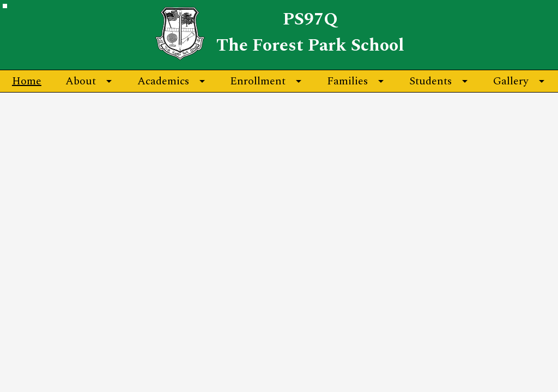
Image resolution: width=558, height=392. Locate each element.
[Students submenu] (439, 81)
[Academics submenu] (172, 81)
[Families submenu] (356, 81)
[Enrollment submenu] (266, 81)
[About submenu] (89, 81)
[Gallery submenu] (520, 81)
